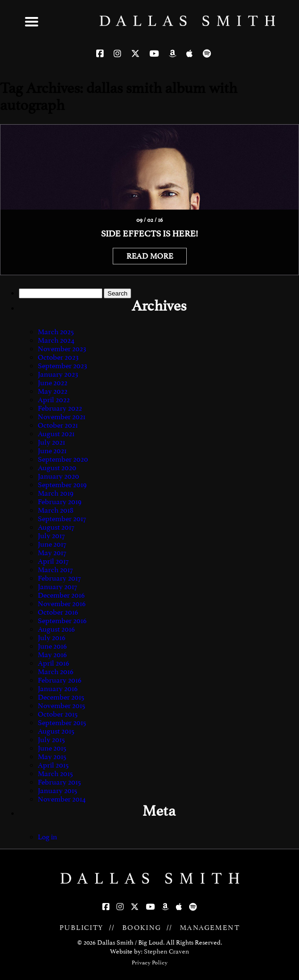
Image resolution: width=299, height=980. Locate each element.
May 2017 (52, 553)
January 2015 (58, 791)
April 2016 (54, 663)
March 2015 (55, 774)
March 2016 (56, 672)
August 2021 (56, 434)
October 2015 (58, 714)
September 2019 (62, 485)
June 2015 (52, 748)
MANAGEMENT (210, 928)
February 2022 (60, 408)
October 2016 (58, 612)
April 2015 (53, 765)
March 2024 (56, 340)
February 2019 (60, 502)
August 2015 (56, 731)
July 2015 (51, 740)
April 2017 (53, 561)
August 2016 (56, 629)
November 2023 (62, 349)
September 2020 (63, 459)
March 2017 (55, 570)
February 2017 (59, 578)
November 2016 (62, 604)
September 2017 (62, 519)
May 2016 (52, 655)
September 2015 (62, 723)
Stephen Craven (166, 951)
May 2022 (53, 391)
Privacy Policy (149, 963)
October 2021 (58, 425)
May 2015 (52, 757)
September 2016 (62, 621)
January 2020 (58, 476)
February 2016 (60, 680)
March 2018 (56, 510)
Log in (47, 837)
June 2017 (52, 544)
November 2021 (62, 417)
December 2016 (61, 595)
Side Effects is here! (149, 234)
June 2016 (52, 646)
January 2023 (58, 374)
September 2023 (62, 366)
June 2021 (52, 451)
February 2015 (59, 782)
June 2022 (53, 383)
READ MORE (150, 256)
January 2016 (58, 689)
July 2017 (51, 536)
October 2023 (58, 357)
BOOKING (142, 928)
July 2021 (51, 442)
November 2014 (62, 799)
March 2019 (56, 493)
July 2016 (52, 638)
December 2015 (61, 697)
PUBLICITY (82, 928)
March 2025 (56, 332)
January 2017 (57, 587)
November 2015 (62, 706)
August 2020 (57, 468)
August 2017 (56, 527)
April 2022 (54, 400)
